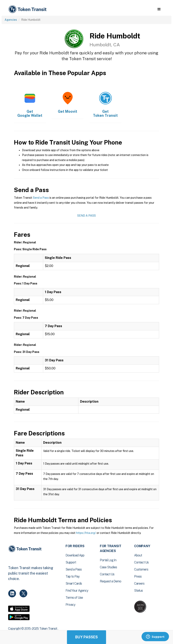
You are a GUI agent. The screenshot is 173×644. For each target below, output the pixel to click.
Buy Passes (86, 637)
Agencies (11, 20)
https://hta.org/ (86, 533)
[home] (28, 9)
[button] (159, 9)
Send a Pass (41, 198)
